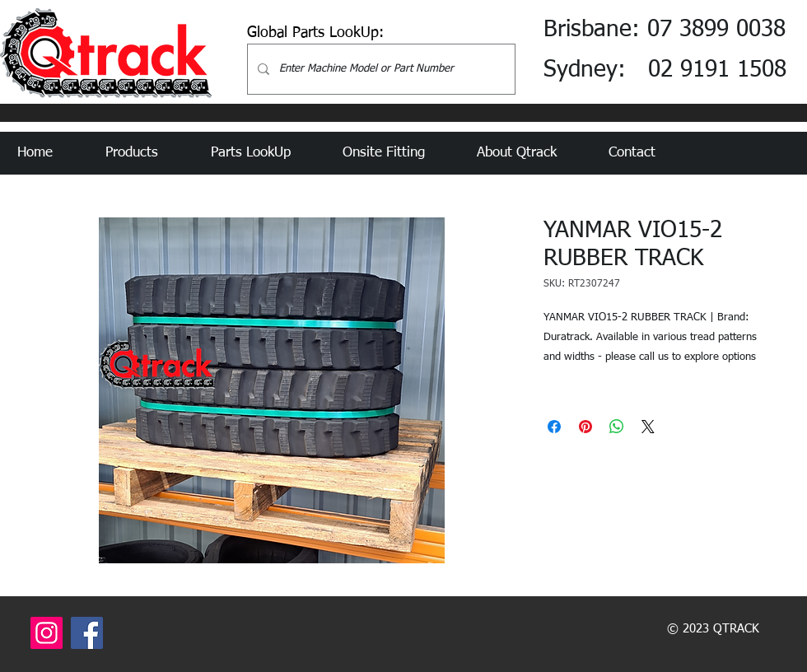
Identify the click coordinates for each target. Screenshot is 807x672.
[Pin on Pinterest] (585, 427)
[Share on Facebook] (554, 427)
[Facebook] (87, 633)
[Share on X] (648, 427)
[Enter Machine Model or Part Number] (380, 69)
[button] (146, 153)
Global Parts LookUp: (315, 33)
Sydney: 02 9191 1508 (665, 70)
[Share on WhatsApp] (617, 427)
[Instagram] (47, 633)
